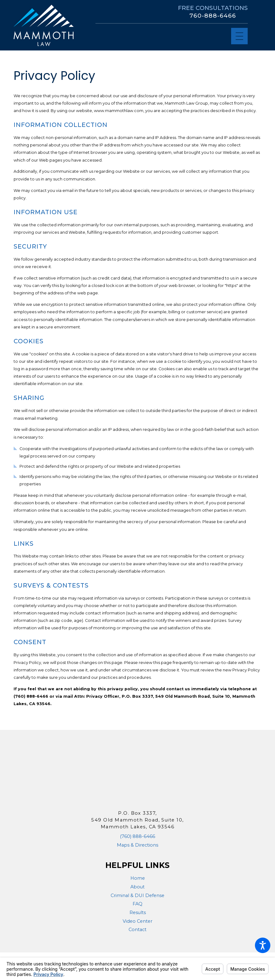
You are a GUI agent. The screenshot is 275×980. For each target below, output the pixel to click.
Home (138, 878)
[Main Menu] (239, 36)
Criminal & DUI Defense (137, 895)
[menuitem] (137, 878)
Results (138, 913)
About (137, 887)
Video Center (137, 921)
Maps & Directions (137, 845)
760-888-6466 (213, 16)
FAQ (137, 904)
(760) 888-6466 (137, 836)
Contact (137, 930)
